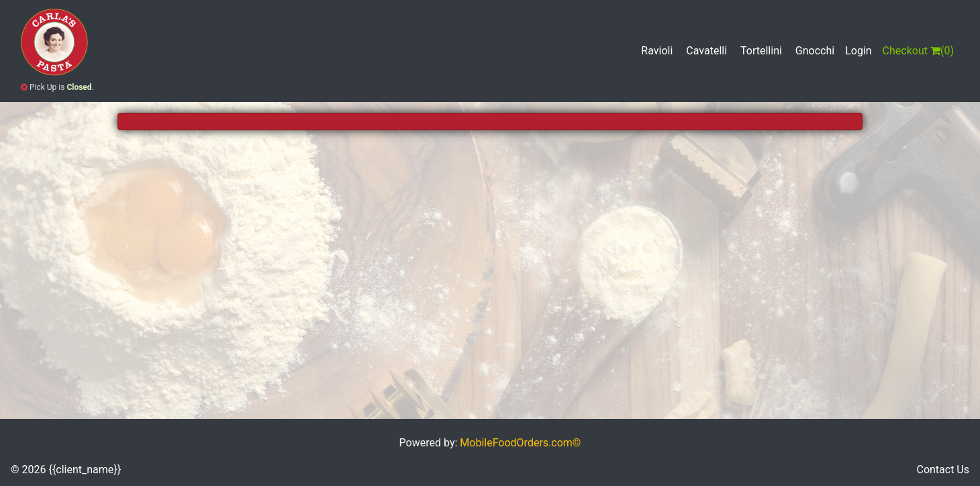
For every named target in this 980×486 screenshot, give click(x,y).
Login (858, 51)
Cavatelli (706, 51)
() (918, 51)
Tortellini (761, 51)
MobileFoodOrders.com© (520, 443)
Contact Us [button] (943, 470)
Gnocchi (815, 51)
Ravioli (657, 51)
